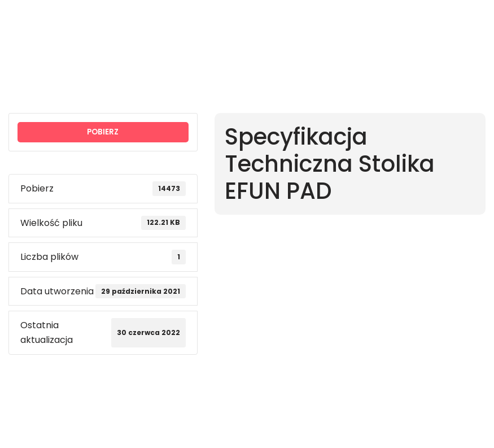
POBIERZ (103, 132)
